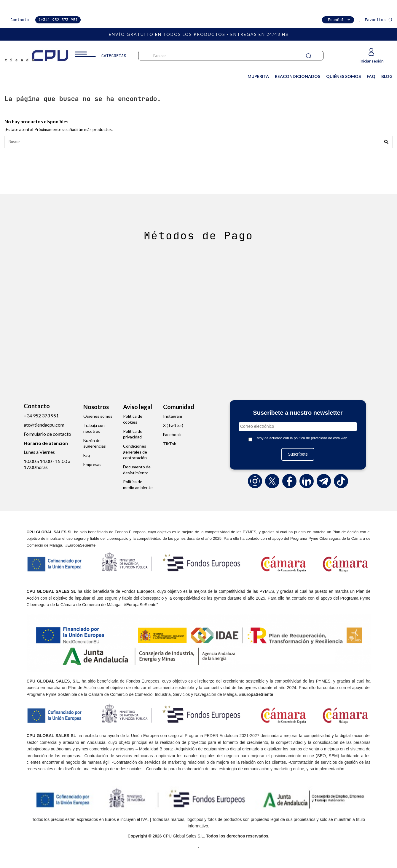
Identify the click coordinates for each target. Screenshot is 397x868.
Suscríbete (298, 455)
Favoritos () (375, 20)
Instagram (173, 417)
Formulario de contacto (47, 435)
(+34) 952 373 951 (58, 20)
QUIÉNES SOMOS (343, 76)
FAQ (371, 76)
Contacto (20, 20)
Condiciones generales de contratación (135, 453)
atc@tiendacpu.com (44, 426)
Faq (87, 456)
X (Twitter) (173, 426)
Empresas (92, 465)
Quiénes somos (98, 417)
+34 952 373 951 (41, 416)
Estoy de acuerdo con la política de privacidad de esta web (301, 439)
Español (340, 20)
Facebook (172, 435)
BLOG (387, 76)
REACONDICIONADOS (298, 76)
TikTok (170, 445)
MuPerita (258, 76)
